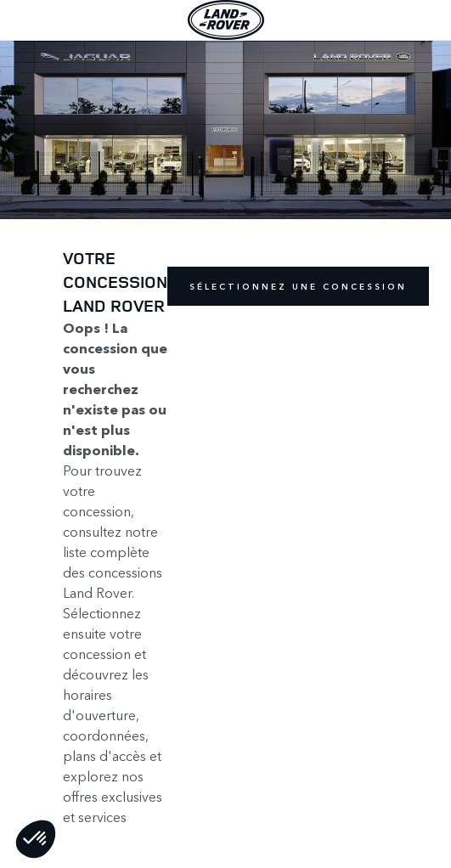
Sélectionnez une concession (298, 286)
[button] (36, 839)
